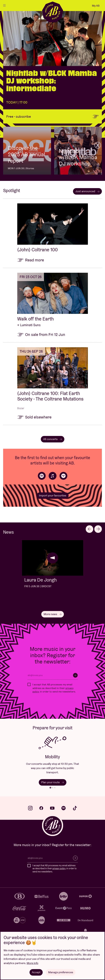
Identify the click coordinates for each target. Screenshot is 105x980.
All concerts (53, 439)
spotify (64, 808)
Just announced (87, 191)
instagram (30, 808)
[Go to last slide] (89, 529)
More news (53, 614)
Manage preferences (61, 972)
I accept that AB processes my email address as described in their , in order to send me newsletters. (54, 688)
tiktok (75, 808)
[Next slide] (98, 529)
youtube (52, 808)
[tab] (50, 788)
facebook (41, 808)
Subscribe (75, 675)
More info (32, 963)
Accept (36, 972)
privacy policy (59, 868)
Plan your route (53, 782)
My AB (96, 6)
